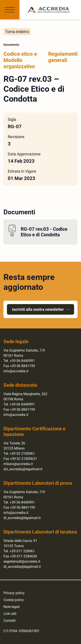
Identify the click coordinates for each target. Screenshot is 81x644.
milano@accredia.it (18, 464)
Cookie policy (14, 600)
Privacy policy (14, 593)
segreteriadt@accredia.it (22, 561)
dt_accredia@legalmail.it (22, 567)
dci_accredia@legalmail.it (23, 469)
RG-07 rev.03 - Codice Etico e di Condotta (44, 232)
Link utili (10, 614)
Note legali (12, 607)
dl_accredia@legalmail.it (22, 518)
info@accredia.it (16, 371)
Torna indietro (17, 32)
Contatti (10, 621)
